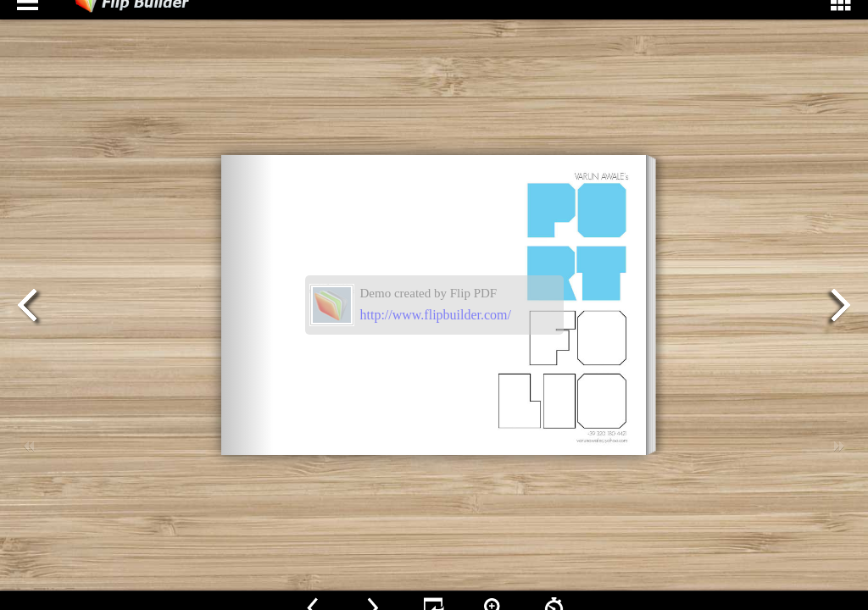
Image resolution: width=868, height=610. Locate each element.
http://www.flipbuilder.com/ (436, 315)
